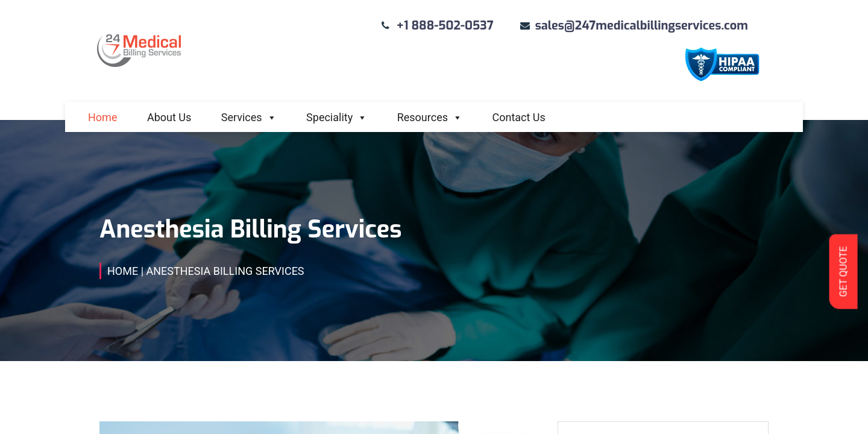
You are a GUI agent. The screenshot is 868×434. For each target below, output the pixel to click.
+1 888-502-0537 (445, 26)
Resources (430, 117)
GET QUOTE (843, 271)
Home (102, 117)
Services (249, 117)
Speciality (337, 117)
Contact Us (518, 117)
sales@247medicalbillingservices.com (642, 26)
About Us (169, 117)
